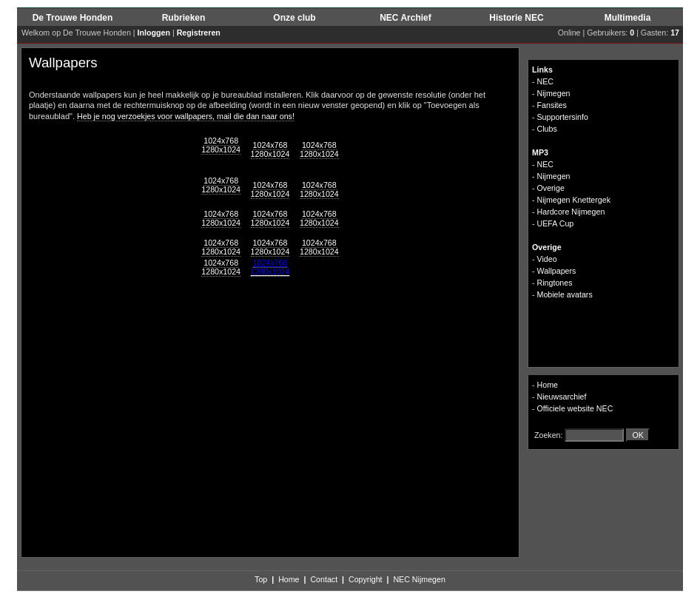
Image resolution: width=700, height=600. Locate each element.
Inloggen (154, 33)
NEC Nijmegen (419, 579)
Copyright (366, 579)
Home (548, 385)
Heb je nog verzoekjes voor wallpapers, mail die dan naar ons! (186, 116)
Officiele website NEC (575, 408)
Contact (324, 579)
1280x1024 (221, 149)
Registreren (199, 33)
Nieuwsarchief (562, 397)
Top (261, 579)
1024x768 (221, 141)
